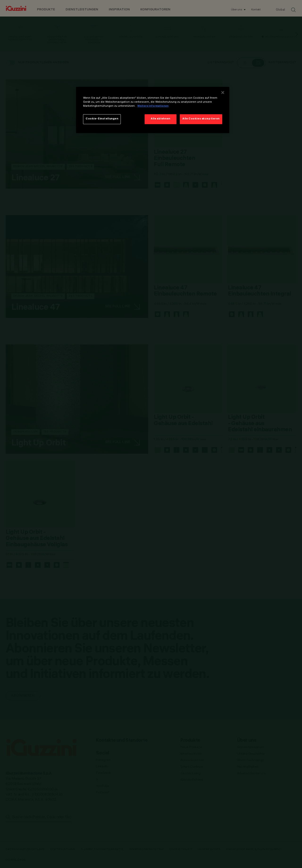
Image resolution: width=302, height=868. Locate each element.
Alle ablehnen (160, 119)
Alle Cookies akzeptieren (201, 119)
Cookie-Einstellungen (102, 119)
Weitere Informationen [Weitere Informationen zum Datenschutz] (153, 106)
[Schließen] (223, 93)
